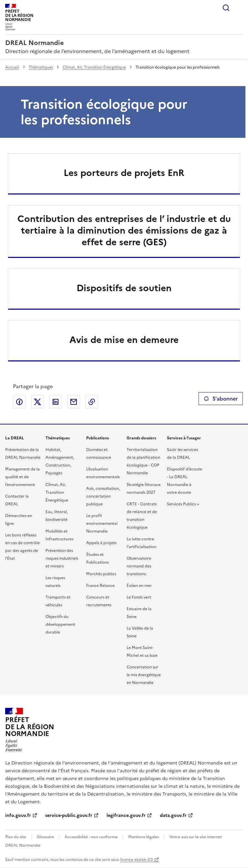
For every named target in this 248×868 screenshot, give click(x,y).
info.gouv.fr (18, 815)
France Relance (100, 586)
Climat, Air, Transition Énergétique (94, 67)
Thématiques (41, 67)
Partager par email (74, 402)
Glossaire (45, 837)
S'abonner (221, 399)
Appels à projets (101, 543)
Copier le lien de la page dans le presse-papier (92, 402)
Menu (239, 8)
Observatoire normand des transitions (139, 566)
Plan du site (16, 837)
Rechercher (226, 8)
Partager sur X (37, 402)
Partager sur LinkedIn (56, 402)
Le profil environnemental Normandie (102, 523)
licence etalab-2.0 (136, 860)
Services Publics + (183, 504)
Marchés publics (101, 574)
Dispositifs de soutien (124, 288)
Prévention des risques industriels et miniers (62, 558)
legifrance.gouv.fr (126, 815)
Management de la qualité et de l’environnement (22, 477)
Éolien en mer (139, 586)
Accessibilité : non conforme (91, 837)
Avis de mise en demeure (124, 340)
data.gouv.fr (173, 815)
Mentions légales (144, 837)
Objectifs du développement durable (60, 624)
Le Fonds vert (139, 597)
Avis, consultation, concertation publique (103, 496)
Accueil (12, 67)
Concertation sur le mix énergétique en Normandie (144, 675)
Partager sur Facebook (19, 402)
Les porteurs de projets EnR (124, 173)
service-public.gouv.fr (69, 815)
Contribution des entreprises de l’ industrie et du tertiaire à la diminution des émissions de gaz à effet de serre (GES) (124, 230)
